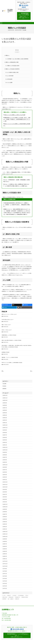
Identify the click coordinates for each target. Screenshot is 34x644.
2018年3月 (5, 552)
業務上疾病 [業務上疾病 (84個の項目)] (5, 596)
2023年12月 (5, 446)
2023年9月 (5, 451)
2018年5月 (5, 547)
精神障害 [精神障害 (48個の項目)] (4, 598)
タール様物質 (10, 265)
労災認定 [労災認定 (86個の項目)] (15, 594)
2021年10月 (5, 486)
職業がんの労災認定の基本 (12, 64)
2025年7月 (5, 406)
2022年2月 (5, 476)
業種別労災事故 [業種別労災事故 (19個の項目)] (25, 596)
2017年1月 (5, 587)
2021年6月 (5, 495)
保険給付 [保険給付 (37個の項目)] (9, 594)
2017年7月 (5, 572)
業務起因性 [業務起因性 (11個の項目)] (11, 596)
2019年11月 (5, 503)
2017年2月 (5, 585)
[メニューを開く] (1, 21)
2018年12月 (5, 530)
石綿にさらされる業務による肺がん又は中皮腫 (15, 113)
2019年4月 (5, 520)
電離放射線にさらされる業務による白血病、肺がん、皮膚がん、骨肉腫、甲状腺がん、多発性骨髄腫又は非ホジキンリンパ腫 (17, 118)
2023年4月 (5, 461)
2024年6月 (5, 436)
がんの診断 (9, 81)
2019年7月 (5, 513)
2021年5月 (5, 498)
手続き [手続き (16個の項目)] (27, 594)
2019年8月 (5, 510)
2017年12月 (5, 560)
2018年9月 (5, 538)
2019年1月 (5, 528)
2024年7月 (5, 434)
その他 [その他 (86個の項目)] (4, 594)
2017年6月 (5, 575)
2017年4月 (5, 580)
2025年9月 (5, 401)
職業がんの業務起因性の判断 (11, 61)
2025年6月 (5, 409)
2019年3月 (5, 523)
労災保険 (24, 28)
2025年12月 (5, 394)
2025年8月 (5, 404)
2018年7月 (5, 542)
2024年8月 (5, 431)
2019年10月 (5, 505)
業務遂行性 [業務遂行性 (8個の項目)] (18, 596)
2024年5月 (5, 439)
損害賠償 (4, 387)
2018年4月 (5, 550)
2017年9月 (5, 567)
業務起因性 (14, 171)
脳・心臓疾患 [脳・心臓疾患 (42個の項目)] (11, 598)
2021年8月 (5, 490)
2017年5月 (5, 577)
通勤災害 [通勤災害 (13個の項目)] (17, 598)
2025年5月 (5, 411)
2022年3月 (5, 473)
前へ (3, 369)
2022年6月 (5, 471)
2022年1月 (5, 478)
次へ (31, 369)
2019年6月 (5, 515)
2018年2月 (5, 555)
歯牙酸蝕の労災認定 (6, 351)
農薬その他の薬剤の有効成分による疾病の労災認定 (11, 339)
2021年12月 (5, 481)
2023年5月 (5, 458)
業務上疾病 (4, 101)
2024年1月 (5, 443)
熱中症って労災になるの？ (7, 328)
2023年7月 (5, 456)
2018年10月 (5, 535)
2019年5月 (5, 518)
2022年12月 (5, 463)
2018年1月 (5, 557)
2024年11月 (5, 426)
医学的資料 (9, 78)
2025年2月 (5, 419)
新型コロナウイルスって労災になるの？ (9, 313)
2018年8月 (5, 540)
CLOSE (17, 50)
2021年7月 (5, 493)
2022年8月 (5, 466)
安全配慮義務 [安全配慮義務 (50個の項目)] (21, 594)
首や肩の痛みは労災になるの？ (8, 318)
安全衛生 (4, 385)
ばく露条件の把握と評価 (12, 71)
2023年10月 (5, 448)
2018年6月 (5, 545)
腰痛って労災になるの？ (6, 323)
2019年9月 (5, 508)
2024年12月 (5, 424)
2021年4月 (5, 500)
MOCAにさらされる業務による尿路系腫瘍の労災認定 (12, 361)
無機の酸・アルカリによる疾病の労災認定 (10, 356)
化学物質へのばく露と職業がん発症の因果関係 (17, 57)
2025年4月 (5, 414)
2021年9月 (5, 488)
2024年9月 (5, 429)
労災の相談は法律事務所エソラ (10, 10)
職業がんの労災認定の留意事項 (12, 67)
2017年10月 (5, 565)
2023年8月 (5, 453)
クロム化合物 (12, 267)
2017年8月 (5, 570)
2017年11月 (5, 562)
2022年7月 (5, 468)
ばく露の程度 (9, 74)
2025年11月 (5, 396)
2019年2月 (5, 525)
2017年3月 (5, 582)
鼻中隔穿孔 (27, 267)
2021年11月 (5, 483)
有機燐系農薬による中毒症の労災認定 (9, 334)
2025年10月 (5, 399)
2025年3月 (5, 416)
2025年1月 (5, 421)
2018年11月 (5, 533)
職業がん (7, 54)
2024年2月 (5, 441)
